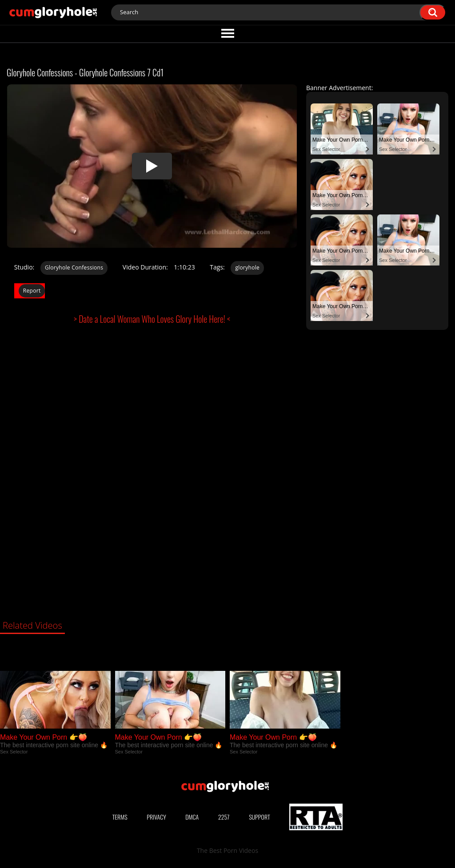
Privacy (156, 817)
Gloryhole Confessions (74, 268)
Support (259, 817)
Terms (120, 817)
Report (32, 291)
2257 (224, 817)
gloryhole (247, 268)
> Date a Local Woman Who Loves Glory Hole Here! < (152, 319)
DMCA (192, 817)
